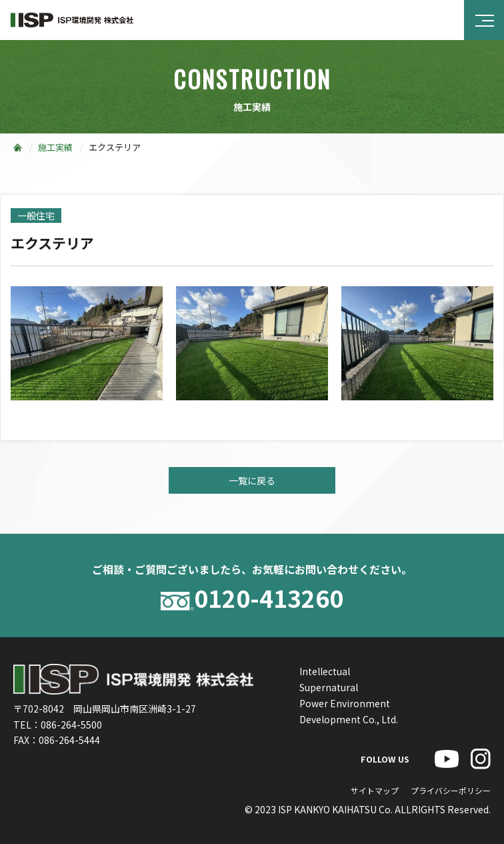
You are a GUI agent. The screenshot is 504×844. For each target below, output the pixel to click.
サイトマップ (375, 790)
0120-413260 (252, 598)
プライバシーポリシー (451, 790)
